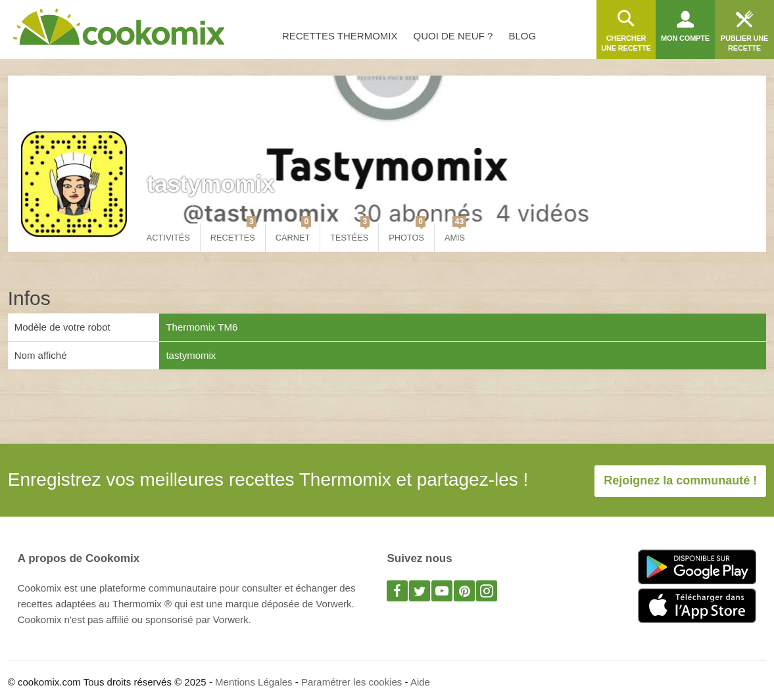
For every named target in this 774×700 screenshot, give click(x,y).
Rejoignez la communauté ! (680, 480)
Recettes (233, 233)
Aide (420, 682)
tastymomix (211, 184)
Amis (455, 233)
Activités (168, 238)
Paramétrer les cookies (351, 682)
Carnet (293, 233)
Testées (350, 233)
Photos (407, 233)
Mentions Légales (254, 682)
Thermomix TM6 (202, 327)
